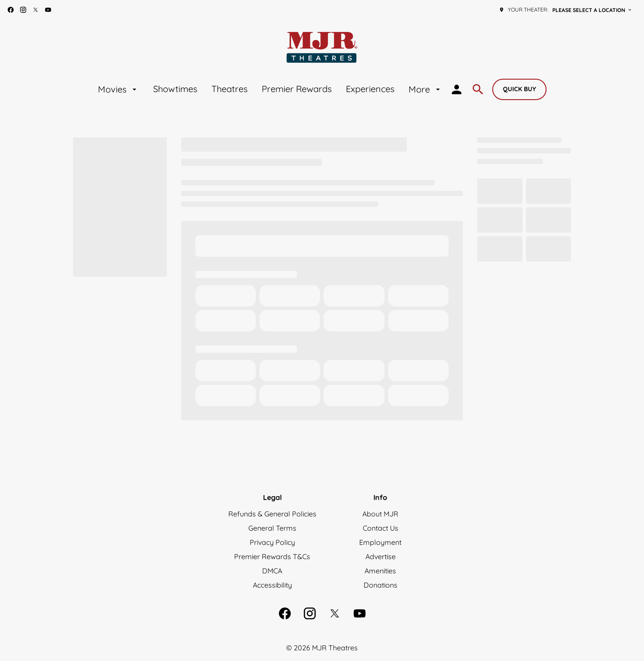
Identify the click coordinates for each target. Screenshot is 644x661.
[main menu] (270, 89)
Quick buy (519, 89)
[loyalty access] (457, 89)
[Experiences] (370, 89)
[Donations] (381, 585)
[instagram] (23, 10)
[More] (425, 89)
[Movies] (118, 89)
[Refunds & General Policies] (272, 514)
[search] (478, 89)
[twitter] (36, 10)
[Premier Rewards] (297, 89)
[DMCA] (272, 571)
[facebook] (11, 10)
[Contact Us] (381, 528)
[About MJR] (380, 514)
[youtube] (48, 10)
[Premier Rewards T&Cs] (272, 556)
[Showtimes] (175, 89)
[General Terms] (272, 528)
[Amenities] (380, 571)
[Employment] (380, 542)
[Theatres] (229, 89)
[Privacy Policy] (272, 542)
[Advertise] (381, 556)
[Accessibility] (272, 585)
